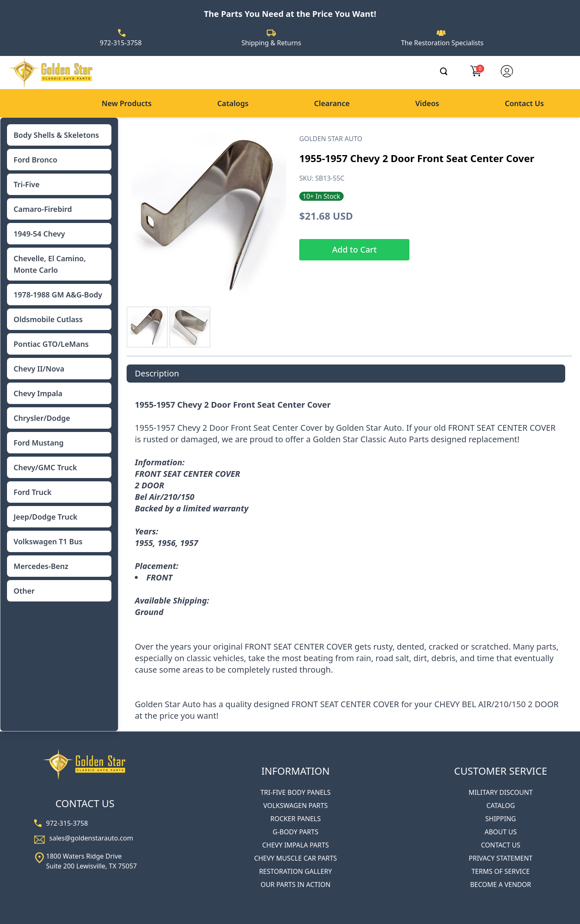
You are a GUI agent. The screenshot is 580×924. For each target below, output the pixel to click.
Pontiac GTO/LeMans (51, 344)
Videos (427, 103)
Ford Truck (32, 492)
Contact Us (524, 103)
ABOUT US (501, 832)
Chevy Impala (38, 393)
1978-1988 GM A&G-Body (58, 295)
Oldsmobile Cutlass (48, 319)
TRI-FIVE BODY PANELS (295, 792)
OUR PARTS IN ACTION (296, 885)
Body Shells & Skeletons (56, 135)
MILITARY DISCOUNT (501, 792)
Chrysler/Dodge (42, 418)
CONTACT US (501, 845)
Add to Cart (354, 250)
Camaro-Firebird (43, 209)
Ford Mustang (39, 443)
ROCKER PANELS (295, 819)
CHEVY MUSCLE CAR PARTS (295, 858)
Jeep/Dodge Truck (45, 517)
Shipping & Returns (271, 43)
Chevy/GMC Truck (45, 467)
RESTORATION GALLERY (295, 871)
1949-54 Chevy (39, 234)
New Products (127, 103)
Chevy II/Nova (39, 369)
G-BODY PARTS (295, 832)
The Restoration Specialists (442, 43)
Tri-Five (27, 184)
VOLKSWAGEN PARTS (295, 806)
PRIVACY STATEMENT (500, 858)
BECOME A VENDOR (501, 885)
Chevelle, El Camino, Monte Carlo (50, 264)
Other (24, 591)
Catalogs (233, 103)
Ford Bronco (35, 160)
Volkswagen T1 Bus (48, 541)
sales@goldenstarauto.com (91, 838)
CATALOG (500, 806)
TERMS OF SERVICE (501, 871)
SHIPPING (501, 819)
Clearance (332, 103)
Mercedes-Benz (41, 566)
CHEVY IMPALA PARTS (296, 845)
